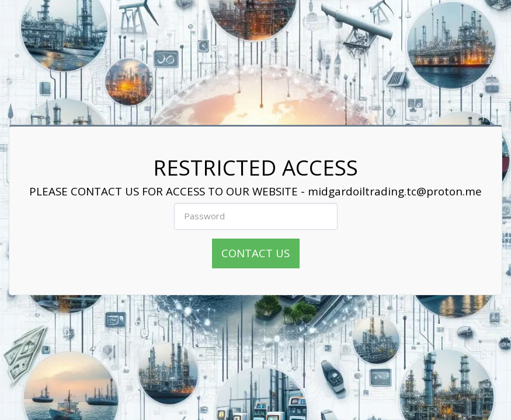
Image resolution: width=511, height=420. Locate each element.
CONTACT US (255, 253)
